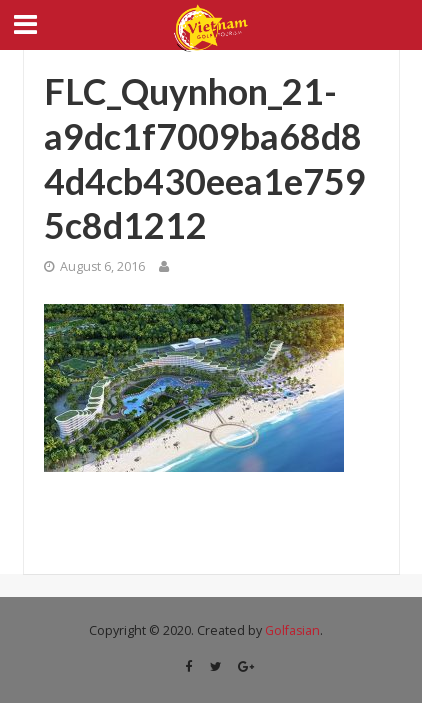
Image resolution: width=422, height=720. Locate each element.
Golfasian (292, 630)
